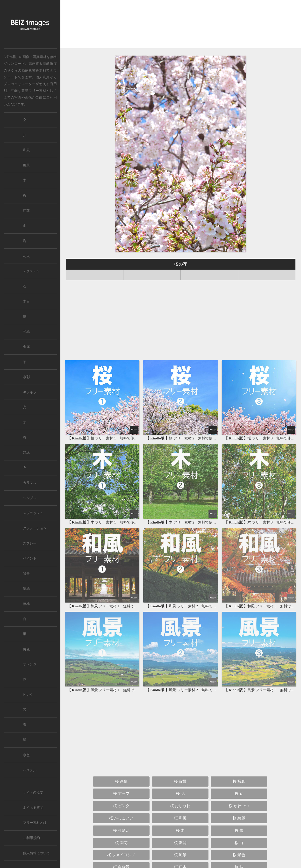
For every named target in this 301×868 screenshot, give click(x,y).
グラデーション (35, 528)
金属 (26, 347)
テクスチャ (31, 271)
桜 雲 (239, 808)
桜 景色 (239, 784)
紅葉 (26, 211)
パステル (30, 770)
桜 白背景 (121, 796)
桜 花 (180, 722)
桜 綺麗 (239, 747)
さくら (13, 70)
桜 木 (180, 759)
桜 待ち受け (151, 845)
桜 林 (121, 808)
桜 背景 (180, 710)
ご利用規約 (31, 838)
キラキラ (30, 392)
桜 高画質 (180, 833)
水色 (26, 755)
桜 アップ (121, 722)
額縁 (26, 453)
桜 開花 (121, 771)
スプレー (30, 543)
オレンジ (30, 664)
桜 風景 (180, 784)
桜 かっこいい (121, 747)
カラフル (30, 483)
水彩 (26, 377)
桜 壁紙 (209, 845)
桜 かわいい (239, 735)
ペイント (30, 558)
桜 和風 (180, 747)
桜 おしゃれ (180, 735)
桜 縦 (239, 833)
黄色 (26, 649)
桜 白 (239, 771)
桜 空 (180, 808)
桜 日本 (180, 796)
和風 (26, 150)
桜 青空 (121, 821)
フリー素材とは (35, 823)
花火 (26, 256)
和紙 (26, 332)
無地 (26, 604)
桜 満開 (180, 771)
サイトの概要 (33, 793)
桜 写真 (239, 710)
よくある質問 (33, 808)
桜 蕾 (239, 759)
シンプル (30, 498)
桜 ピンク (121, 735)
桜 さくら (239, 821)
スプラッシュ (33, 513)
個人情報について (36, 853)
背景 (26, 574)
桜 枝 (239, 796)
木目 (26, 301)
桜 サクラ (121, 833)
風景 (26, 165)
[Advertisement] (181, 25)
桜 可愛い (121, 759)
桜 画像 (121, 710)
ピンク (28, 695)
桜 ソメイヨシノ (121, 784)
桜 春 (239, 722)
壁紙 (26, 589)
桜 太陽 (180, 821)
